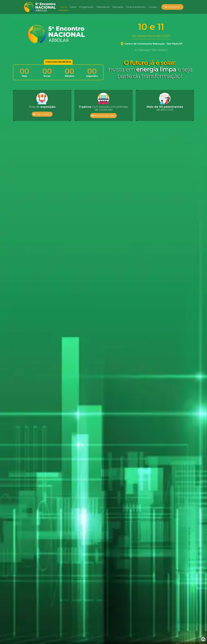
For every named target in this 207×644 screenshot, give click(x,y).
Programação (86, 7)
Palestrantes (103, 7)
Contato (153, 7)
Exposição (118, 7)
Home (64, 7)
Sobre (73, 7)
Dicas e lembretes (136, 7)
